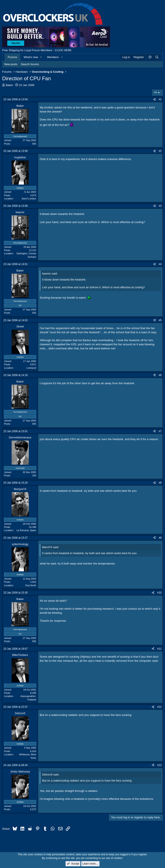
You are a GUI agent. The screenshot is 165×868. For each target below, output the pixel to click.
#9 (160, 538)
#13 (159, 765)
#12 (159, 707)
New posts (11, 64)
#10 (159, 593)
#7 (160, 431)
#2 (160, 151)
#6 (160, 375)
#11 (159, 649)
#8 (160, 483)
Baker (9, 85)
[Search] (157, 57)
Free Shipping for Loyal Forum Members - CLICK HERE (37, 50)
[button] (41, 57)
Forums (12, 57)
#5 (160, 320)
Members (53, 57)
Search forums (30, 64)
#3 (160, 206)
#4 (160, 264)
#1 (160, 99)
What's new (31, 57)
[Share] (154, 99)
